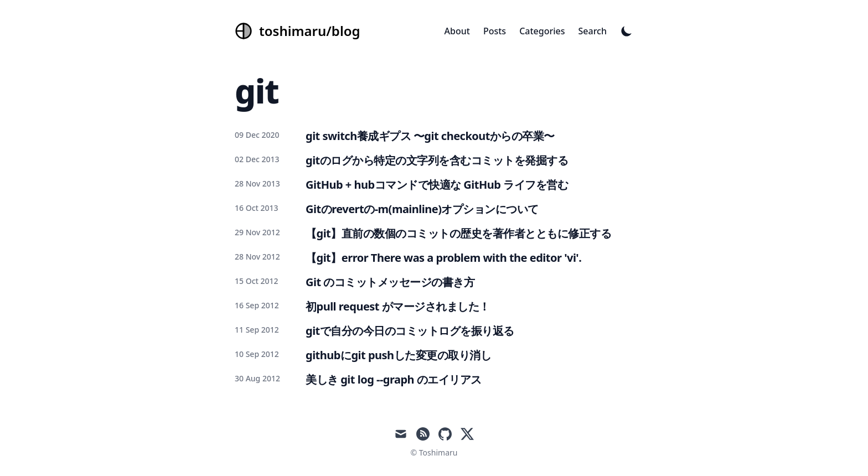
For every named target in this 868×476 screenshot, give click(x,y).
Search (593, 31)
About (457, 31)
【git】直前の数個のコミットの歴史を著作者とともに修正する (458, 233)
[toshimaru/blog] (298, 31)
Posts (495, 31)
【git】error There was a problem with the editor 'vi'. (443, 258)
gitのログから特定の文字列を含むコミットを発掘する (437, 160)
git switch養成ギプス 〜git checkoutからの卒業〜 (430, 136)
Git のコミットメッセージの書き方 (390, 282)
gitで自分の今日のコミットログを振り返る (410, 331)
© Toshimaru (434, 452)
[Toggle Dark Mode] (627, 31)
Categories (542, 31)
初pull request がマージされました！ (398, 306)
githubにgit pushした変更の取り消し (398, 355)
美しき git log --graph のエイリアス (394, 379)
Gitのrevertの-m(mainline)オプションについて (422, 209)
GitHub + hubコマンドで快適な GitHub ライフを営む (437, 185)
